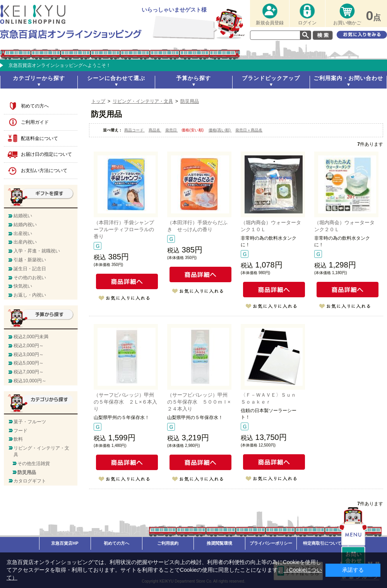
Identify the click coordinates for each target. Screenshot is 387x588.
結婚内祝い (25, 225)
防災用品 (190, 101)
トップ (98, 101)
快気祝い (23, 286)
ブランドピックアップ (271, 78)
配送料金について (39, 138)
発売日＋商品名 (249, 130)
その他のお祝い (30, 278)
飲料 (18, 439)
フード (21, 431)
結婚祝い (23, 216)
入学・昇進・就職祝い (37, 251)
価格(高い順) (220, 130)
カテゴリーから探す (39, 78)
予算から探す (193, 78)
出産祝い (23, 233)
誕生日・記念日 (30, 269)
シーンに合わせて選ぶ (116, 78)
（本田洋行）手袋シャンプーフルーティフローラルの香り (124, 229)
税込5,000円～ (29, 363)
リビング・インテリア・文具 (143, 101)
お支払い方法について (44, 170)
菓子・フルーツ (30, 422)
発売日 (172, 130)
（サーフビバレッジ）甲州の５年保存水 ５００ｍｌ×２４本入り (199, 402)
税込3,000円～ (29, 355)
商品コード (134, 130)
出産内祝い (25, 242)
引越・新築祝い (30, 260)
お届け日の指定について (46, 154)
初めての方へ (35, 106)
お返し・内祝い (30, 295)
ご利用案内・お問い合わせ (348, 78)
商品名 (155, 130)
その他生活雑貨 (34, 464)
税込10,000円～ (30, 381)
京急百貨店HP (65, 543)
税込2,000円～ (29, 346)
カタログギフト (30, 481)
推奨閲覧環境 (219, 543)
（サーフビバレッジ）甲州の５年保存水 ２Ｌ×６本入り (125, 402)
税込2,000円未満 (31, 337)
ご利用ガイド (35, 122)
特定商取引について (322, 543)
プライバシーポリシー (271, 543)
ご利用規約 (168, 543)
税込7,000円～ (29, 372)
